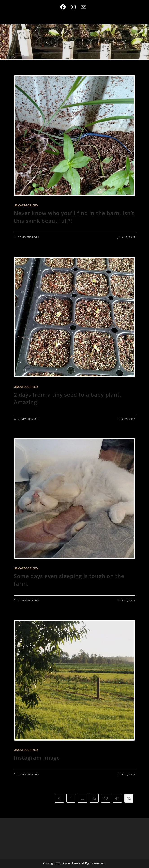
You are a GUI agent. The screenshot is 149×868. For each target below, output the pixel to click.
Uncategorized (26, 205)
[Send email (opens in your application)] (83, 7)
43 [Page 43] (106, 798)
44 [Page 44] (117, 798)
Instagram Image (37, 758)
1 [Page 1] (71, 798)
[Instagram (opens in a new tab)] (73, 7)
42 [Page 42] (94, 798)
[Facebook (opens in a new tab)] (64, 7)
